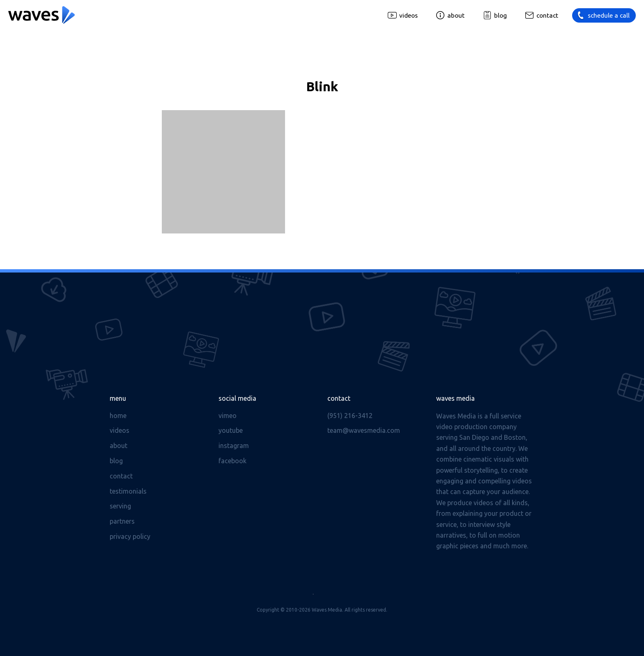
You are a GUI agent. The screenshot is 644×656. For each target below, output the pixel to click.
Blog (500, 15)
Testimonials (128, 491)
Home (118, 416)
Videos (408, 15)
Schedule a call (609, 15)
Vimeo (228, 416)
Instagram (234, 446)
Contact (547, 15)
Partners (122, 521)
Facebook (232, 461)
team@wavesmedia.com (364, 430)
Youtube (231, 430)
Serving (120, 506)
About (456, 15)
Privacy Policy (130, 536)
